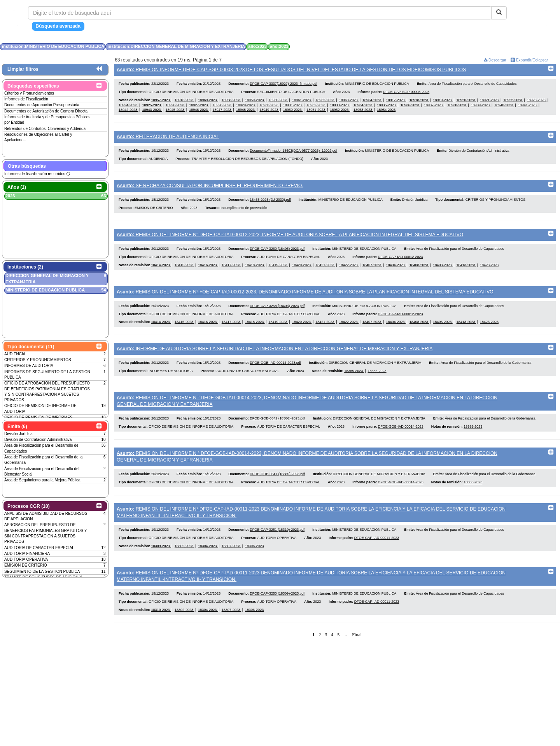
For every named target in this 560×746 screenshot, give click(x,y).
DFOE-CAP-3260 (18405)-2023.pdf (277, 256)
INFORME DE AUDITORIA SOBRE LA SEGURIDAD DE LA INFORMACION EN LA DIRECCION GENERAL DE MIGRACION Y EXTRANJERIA (275, 358)
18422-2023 (349, 272)
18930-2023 (269, 107)
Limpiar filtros (23, 69)
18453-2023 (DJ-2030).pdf (270, 205)
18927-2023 (199, 107)
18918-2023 (419, 102)
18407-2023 (372, 272)
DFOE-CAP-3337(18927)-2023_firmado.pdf (283, 86)
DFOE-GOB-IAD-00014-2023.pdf (275, 374)
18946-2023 (199, 112)
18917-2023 (396, 102)
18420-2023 (302, 272)
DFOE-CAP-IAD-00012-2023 (401, 264)
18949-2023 (269, 112)
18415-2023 (185, 272)
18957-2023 (161, 102)
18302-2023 (185, 563)
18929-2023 (246, 107)
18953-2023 (363, 112)
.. (346, 654)
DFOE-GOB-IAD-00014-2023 (401, 440)
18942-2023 (129, 112)
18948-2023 (246, 112)
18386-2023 (377, 383)
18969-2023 (208, 102)
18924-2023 (129, 107)
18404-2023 (396, 272)
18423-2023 (489, 272)
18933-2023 (340, 107)
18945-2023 (176, 112)
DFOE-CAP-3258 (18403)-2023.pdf (277, 315)
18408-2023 (419, 272)
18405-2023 (443, 332)
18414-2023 (161, 272)
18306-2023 (254, 563)
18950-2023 (293, 112)
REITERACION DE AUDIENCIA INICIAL (168, 139)
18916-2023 (185, 102)
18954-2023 (386, 112)
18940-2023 (504, 107)
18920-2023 (466, 102)
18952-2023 (340, 112)
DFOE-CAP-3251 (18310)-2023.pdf (277, 547)
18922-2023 (513, 102)
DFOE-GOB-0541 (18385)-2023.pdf (277, 489)
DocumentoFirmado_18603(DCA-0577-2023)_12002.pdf (293, 154)
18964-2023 (372, 102)
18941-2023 (528, 107)
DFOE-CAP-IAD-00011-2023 (377, 555)
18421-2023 (325, 272)
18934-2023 (363, 107)
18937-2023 (434, 107)
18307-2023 (232, 563)
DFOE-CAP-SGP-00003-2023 (406, 94)
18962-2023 (325, 102)
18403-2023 (443, 272)
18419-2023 (278, 272)
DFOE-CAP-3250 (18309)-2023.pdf (277, 613)
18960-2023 (278, 102)
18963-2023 (349, 102)
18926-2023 (176, 107)
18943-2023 (152, 112)
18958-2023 (232, 102)
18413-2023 (466, 272)
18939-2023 (481, 107)
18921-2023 (490, 102)
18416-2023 (208, 272)
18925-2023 (152, 107)
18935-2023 (387, 107)
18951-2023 (316, 112)
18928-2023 (223, 107)
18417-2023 (232, 272)
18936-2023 (410, 107)
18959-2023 (255, 102)
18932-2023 (316, 107)
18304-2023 (208, 563)
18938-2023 (457, 107)
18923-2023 (537, 102)
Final (357, 654)
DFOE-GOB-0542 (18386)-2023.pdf (277, 432)
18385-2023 (354, 383)
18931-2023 (293, 107)
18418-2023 (255, 272)
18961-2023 (302, 102)
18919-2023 (443, 102)
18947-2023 (223, 112)
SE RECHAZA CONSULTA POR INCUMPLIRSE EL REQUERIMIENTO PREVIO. (210, 190)
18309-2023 (161, 563)
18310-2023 (161, 629)
